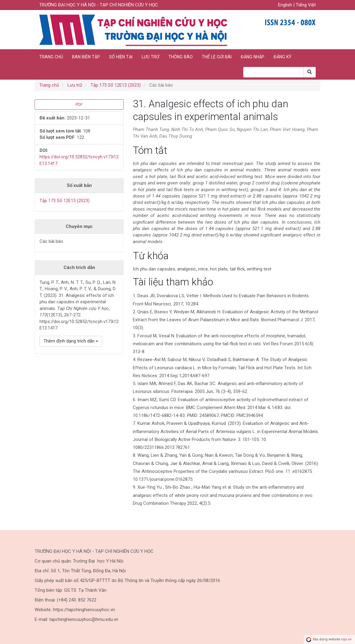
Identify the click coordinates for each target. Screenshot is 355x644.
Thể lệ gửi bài (217, 57)
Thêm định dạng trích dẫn (71, 341)
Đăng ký (283, 57)
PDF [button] (79, 104)
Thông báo (181, 57)
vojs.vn (346, 639)
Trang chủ (51, 57)
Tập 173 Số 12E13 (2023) (116, 85)
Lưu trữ (150, 57)
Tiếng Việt (306, 5)
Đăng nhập (253, 57)
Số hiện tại (121, 57)
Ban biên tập (86, 57)
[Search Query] (273, 72)
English (286, 5)
